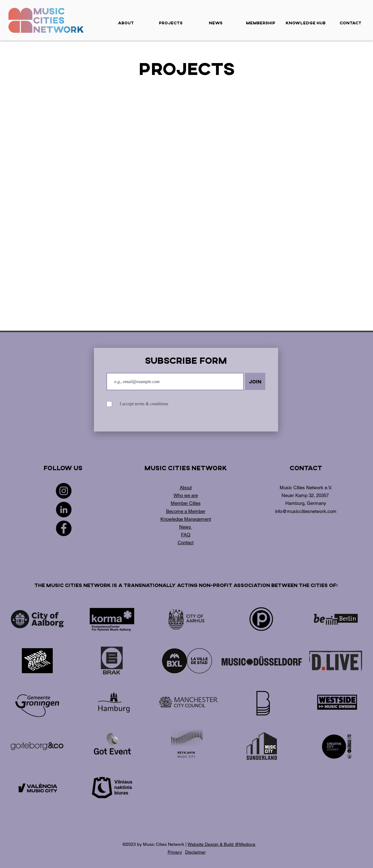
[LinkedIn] (64, 510)
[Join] (255, 381)
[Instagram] (64, 491)
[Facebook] (64, 528)
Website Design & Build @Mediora (221, 844)
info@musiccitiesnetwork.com (306, 511)
